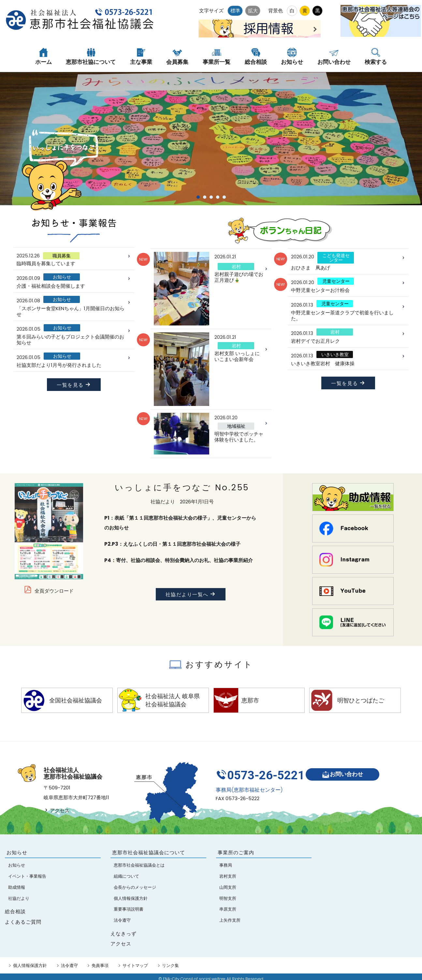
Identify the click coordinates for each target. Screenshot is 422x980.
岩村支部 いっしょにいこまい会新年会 (237, 356)
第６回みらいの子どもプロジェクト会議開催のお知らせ (70, 340)
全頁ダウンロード (54, 591)
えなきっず (124, 934)
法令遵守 (69, 966)
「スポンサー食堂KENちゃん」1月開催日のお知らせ (71, 311)
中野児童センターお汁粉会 (320, 290)
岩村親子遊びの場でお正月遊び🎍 (239, 277)
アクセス (57, 810)
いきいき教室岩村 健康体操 (323, 363)
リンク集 (170, 966)
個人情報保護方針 (30, 966)
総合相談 (15, 911)
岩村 (236, 267)
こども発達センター (336, 258)
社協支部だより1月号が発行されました (59, 365)
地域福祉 (236, 426)
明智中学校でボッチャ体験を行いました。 (239, 437)
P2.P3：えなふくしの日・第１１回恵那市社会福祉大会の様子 (172, 544)
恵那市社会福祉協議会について (149, 852)
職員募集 (62, 256)
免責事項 (100, 966)
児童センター (336, 281)
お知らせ (62, 277)
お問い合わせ (345, 772)
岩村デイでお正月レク (315, 341)
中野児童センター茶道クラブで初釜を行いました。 (342, 316)
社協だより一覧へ (191, 594)
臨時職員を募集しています (46, 263)
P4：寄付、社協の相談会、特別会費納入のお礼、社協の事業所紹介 (179, 560)
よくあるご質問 (23, 922)
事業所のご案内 (236, 852)
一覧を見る (74, 385)
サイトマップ (135, 966)
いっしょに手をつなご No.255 (182, 488)
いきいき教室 (335, 354)
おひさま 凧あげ (311, 268)
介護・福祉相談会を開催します (51, 286)
